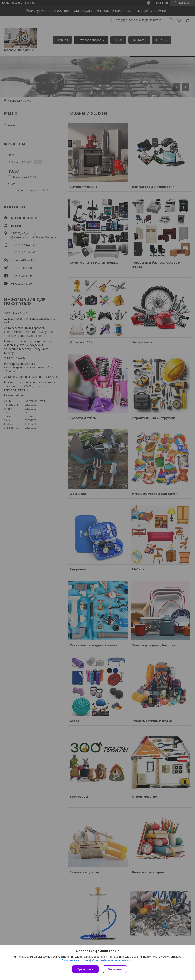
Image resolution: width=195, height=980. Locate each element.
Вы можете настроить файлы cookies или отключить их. (96, 960)
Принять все (85, 969)
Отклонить (115, 969)
